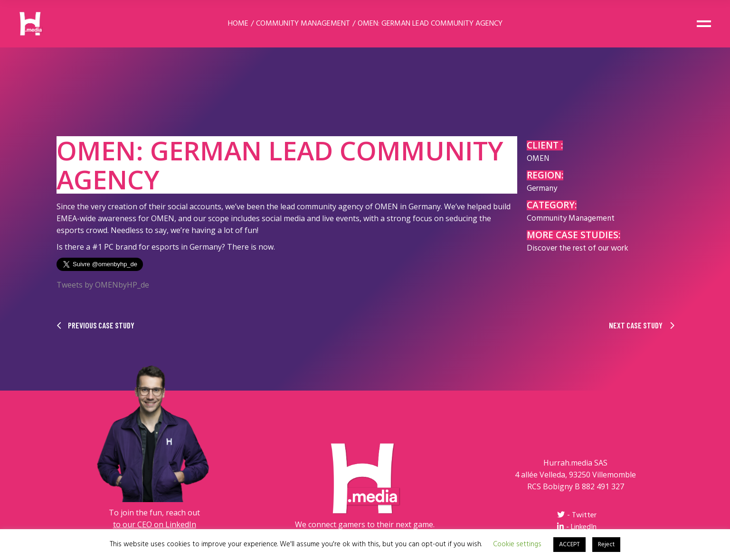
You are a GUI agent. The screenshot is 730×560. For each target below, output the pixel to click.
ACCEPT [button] (569, 545)
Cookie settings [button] (517, 544)
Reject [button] (606, 545)
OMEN (538, 159)
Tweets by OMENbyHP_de (103, 285)
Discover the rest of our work (578, 248)
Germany (542, 189)
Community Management (571, 219)
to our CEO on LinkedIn (155, 524)
